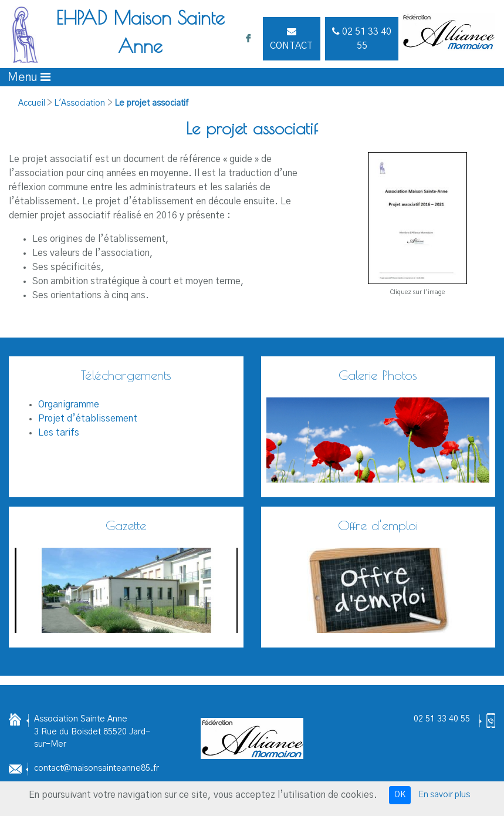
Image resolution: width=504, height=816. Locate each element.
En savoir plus (444, 795)
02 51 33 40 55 (442, 719)
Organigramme (69, 404)
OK (400, 795)
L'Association (80, 103)
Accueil (32, 103)
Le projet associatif (151, 103)
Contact (291, 38)
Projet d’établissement (88, 419)
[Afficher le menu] (29, 77)
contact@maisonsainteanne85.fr (97, 768)
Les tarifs (59, 433)
